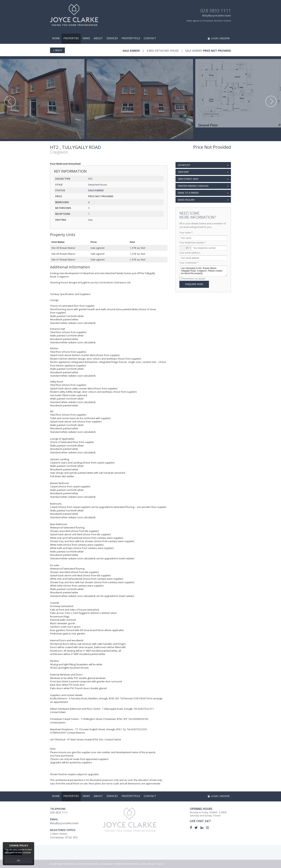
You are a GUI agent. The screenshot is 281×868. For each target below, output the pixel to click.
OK (18, 861)
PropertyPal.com (136, 864)
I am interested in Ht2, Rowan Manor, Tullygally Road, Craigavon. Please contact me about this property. (203, 271)
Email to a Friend (188, 193)
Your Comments (189, 263)
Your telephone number (193, 242)
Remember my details (194, 279)
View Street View (188, 179)
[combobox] (186, 248)
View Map (183, 172)
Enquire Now (194, 284)
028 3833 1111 (216, 10)
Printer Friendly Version (193, 186)
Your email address (190, 253)
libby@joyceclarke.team (217, 15)
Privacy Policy (156, 864)
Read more (10, 856)
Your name (186, 232)
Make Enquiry (186, 200)
